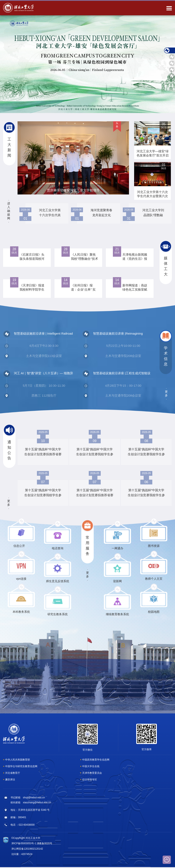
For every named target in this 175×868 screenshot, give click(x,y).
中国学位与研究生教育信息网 (21, 767)
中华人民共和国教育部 (18, 761)
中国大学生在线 (91, 767)
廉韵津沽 (10, 780)
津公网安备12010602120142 (27, 850)
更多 (166, 394)
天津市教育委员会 (92, 774)
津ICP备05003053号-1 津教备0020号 (32, 844)
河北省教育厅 (13, 774)
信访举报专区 (90, 780)
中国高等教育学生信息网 (96, 761)
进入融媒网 (9, 211)
